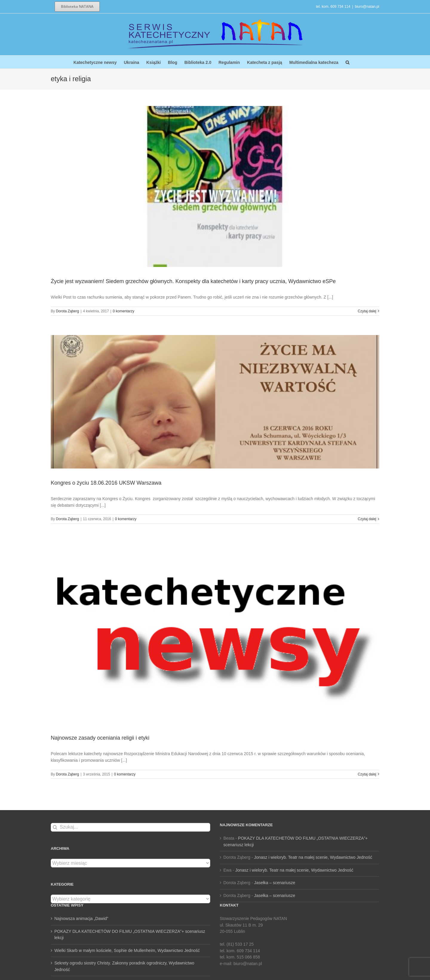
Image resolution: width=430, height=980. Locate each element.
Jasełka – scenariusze (275, 883)
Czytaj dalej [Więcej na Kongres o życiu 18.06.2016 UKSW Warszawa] (367, 519)
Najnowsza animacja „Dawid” (81, 918)
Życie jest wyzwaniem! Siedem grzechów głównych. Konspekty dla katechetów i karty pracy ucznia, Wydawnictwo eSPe (193, 281)
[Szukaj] (55, 827)
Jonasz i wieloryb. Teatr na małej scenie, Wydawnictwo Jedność (313, 857)
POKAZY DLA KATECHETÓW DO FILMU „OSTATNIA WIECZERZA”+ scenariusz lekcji (130, 935)
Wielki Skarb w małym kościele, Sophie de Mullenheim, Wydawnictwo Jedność (127, 950)
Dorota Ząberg (67, 311)
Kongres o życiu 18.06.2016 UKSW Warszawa (106, 483)
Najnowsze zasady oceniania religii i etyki (100, 738)
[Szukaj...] (130, 827)
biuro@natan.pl (367, 7)
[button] (347, 62)
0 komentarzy (124, 311)
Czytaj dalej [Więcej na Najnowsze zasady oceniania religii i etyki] (367, 774)
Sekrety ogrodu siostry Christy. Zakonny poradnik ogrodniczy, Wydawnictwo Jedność (124, 966)
